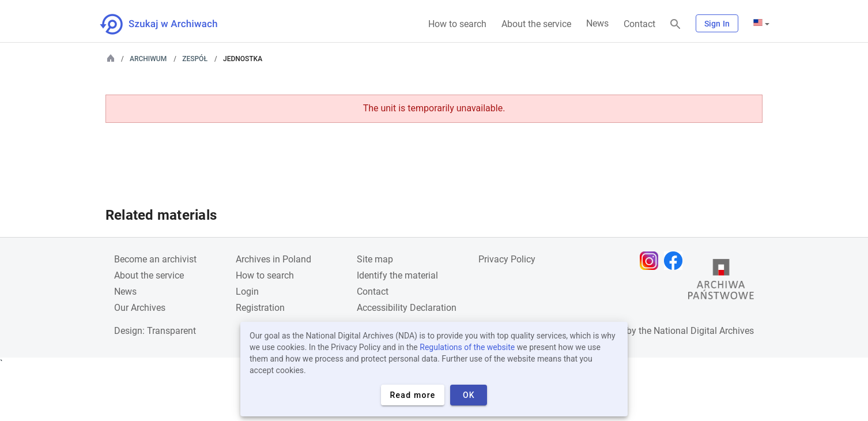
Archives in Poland (273, 259)
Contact (639, 24)
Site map (375, 259)
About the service (536, 24)
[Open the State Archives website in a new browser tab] (721, 282)
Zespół (195, 59)
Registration (260, 308)
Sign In (717, 24)
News (597, 23)
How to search (457, 24)
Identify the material (397, 275)
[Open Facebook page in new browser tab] (676, 261)
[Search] (675, 25)
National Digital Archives (704, 331)
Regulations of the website (467, 347)
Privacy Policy (507, 259)
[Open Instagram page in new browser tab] (652, 261)
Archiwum (148, 59)
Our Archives (140, 308)
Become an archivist (155, 259)
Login (247, 292)
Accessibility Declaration (407, 308)
